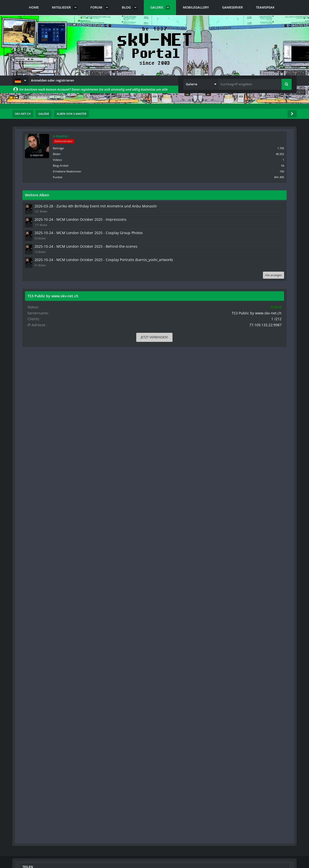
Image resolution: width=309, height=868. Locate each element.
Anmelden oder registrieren (53, 80)
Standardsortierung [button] (49, 174)
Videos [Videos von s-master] (253, 159)
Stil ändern (284, 846)
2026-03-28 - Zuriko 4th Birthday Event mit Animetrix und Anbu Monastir (254, 210)
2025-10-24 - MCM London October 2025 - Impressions (257, 230)
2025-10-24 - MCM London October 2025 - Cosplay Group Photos (257, 248)
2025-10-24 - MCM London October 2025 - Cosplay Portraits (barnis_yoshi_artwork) (257, 285)
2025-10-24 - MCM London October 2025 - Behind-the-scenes (257, 265)
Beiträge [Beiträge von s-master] (254, 148)
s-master (257, 136)
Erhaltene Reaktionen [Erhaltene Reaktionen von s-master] (263, 171)
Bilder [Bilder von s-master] (253, 153)
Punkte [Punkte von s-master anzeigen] (254, 177)
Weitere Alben (233, 194)
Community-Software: (155, 855)
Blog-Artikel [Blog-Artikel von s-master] (257, 165)
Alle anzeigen (276, 305)
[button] (20, 81)
